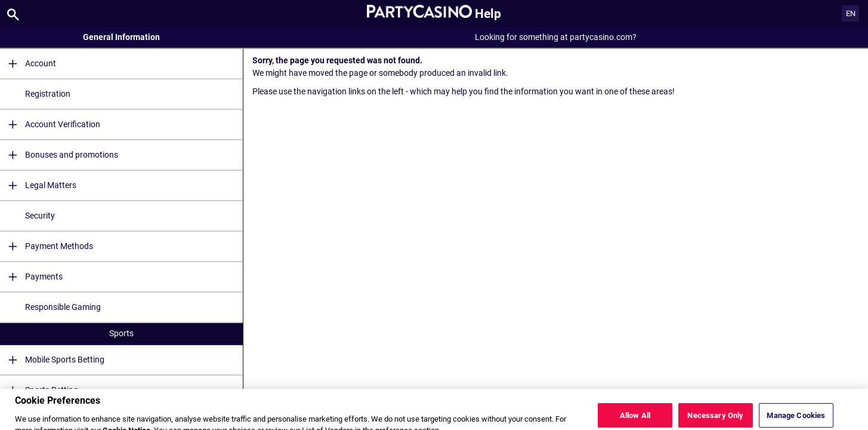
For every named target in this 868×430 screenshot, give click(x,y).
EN (851, 13)
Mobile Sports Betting (52, 360)
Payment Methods (47, 246)
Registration (48, 94)
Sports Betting (39, 390)
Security (40, 216)
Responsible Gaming (63, 307)
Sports (121, 333)
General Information (121, 37)
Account (28, 64)
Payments (31, 277)
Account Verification (50, 125)
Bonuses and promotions (59, 155)
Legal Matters (38, 185)
